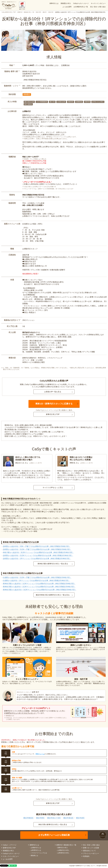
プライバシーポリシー (91, 853)
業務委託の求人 (66, 3)
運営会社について (89, 851)
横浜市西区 (40, 818)
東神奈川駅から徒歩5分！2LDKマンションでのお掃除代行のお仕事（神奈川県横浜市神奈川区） (39, 587)
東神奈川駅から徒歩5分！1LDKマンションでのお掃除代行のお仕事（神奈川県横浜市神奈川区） (39, 584)
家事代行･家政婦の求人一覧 (66, 845)
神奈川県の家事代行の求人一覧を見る (53, 825)
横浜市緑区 (80, 818)
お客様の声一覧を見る (53, 392)
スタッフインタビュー (11, 856)
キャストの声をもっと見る (53, 488)
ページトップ (103, 836)
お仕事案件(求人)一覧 (81, 7)
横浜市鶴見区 (28, 818)
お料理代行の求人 (63, 853)
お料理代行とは (36, 850)
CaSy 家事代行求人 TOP (9, 12)
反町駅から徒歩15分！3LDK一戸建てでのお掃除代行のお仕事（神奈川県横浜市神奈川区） (37, 549)
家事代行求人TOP (53, 414)
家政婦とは (34, 855)
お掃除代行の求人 (63, 850)
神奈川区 (51, 12)
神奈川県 (38, 12)
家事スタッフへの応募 (91, 848)
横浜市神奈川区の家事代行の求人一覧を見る (53, 595)
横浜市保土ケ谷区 (54, 818)
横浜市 (45, 12)
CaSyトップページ (10, 845)
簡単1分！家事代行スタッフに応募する (54, 404)
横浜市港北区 (68, 818)
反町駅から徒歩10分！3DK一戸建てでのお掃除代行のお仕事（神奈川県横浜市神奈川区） (37, 546)
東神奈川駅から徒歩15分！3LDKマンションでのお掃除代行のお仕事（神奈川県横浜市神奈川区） (40, 590)
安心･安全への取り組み (98, 7)
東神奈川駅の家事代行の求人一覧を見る (53, 564)
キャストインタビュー (98, 3)
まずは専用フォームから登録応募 (54, 835)
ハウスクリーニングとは (39, 853)
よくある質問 (67, 7)
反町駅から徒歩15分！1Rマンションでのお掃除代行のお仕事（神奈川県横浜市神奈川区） (37, 559)
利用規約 (86, 856)
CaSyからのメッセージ (81, 3)
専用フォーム (40, 754)
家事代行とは (54, 3)
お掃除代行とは (36, 848)
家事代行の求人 (63, 848)
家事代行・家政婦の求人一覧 (26, 12)
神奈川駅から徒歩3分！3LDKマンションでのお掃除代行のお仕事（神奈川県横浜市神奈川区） (38, 552)
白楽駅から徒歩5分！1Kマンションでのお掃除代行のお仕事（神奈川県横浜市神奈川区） (36, 581)
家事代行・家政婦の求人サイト (9, 5)
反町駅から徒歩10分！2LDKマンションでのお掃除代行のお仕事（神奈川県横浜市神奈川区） (38, 555)
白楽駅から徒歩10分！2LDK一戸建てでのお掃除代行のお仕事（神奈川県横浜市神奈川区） (37, 577)
